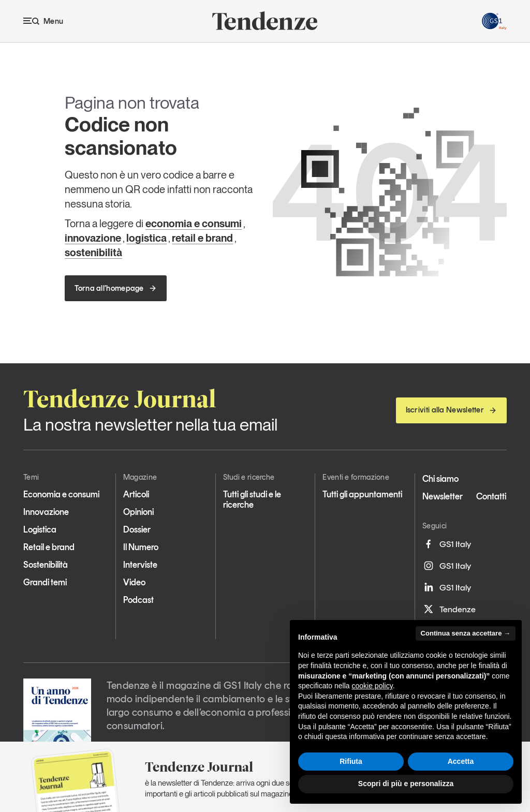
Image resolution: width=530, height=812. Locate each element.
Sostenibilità (46, 565)
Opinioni (138, 512)
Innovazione (46, 512)
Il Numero (141, 547)
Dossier (137, 529)
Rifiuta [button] (351, 761)
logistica (146, 238)
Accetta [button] (461, 761)
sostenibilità (93, 253)
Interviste (140, 565)
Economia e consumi (61, 494)
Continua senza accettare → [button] (466, 633)
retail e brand (202, 238)
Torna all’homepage (115, 288)
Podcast (138, 600)
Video (134, 582)
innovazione (93, 238)
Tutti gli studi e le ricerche (252, 499)
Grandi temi (45, 582)
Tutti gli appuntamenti (362, 494)
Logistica (40, 529)
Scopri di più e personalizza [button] (406, 784)
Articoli (136, 494)
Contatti (491, 496)
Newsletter (443, 496)
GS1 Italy (447, 544)
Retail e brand (49, 547)
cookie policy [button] (372, 686)
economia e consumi (194, 224)
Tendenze (449, 609)
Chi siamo (440, 479)
